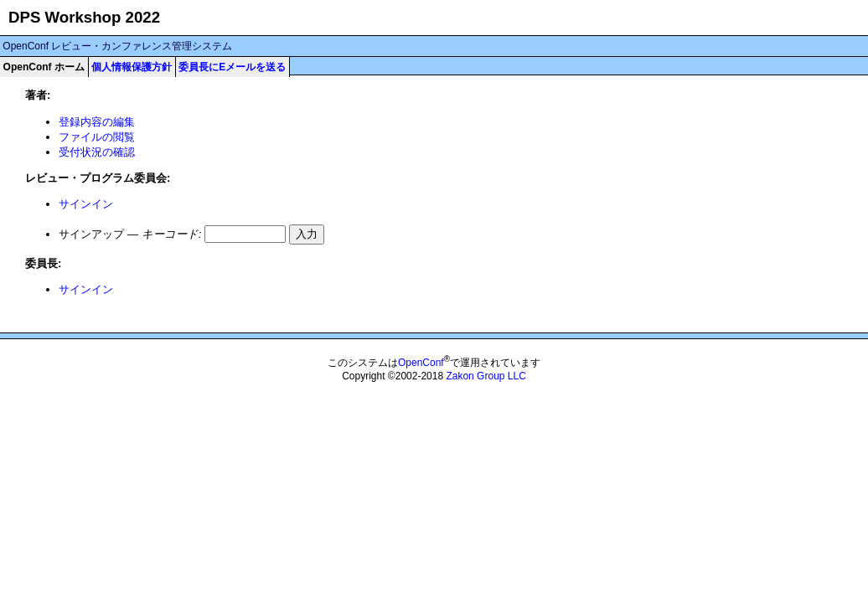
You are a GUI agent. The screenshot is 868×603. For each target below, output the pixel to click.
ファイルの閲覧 (97, 137)
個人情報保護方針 (132, 67)
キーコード (170, 234)
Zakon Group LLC (486, 376)
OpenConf (421, 363)
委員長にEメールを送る (232, 67)
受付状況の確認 (97, 152)
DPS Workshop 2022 (84, 17)
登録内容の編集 (97, 122)
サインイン (86, 204)
